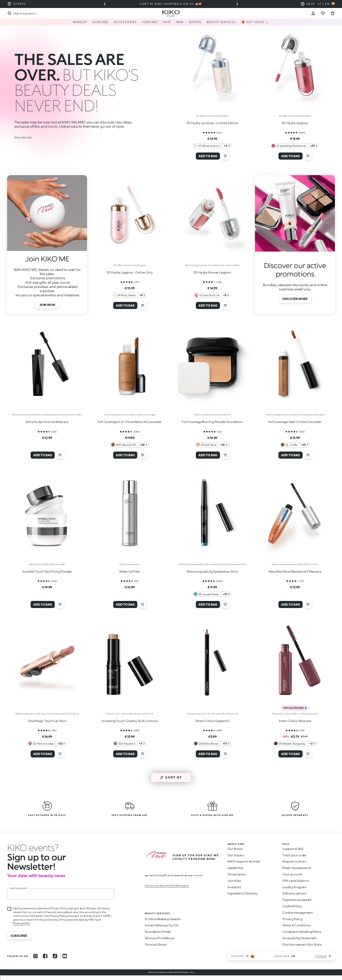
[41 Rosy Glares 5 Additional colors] (130, 295)
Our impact (236, 855)
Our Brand (235, 849)
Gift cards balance (296, 881)
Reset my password (296, 868)
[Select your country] (327, 4)
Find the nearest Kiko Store (302, 944)
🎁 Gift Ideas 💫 (255, 22)
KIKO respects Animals (244, 861)
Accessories (125, 22)
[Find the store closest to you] (17, 4)
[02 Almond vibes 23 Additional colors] (47, 744)
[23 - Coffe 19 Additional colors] (295, 445)
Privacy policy (21, 923)
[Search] (22, 13)
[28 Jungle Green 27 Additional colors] (212, 594)
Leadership (235, 868)
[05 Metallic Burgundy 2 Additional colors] (295, 744)
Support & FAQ (293, 849)
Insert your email (18, 888)
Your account (292, 874)
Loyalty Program (294, 887)
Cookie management (298, 913)
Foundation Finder (158, 932)
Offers (195, 22)
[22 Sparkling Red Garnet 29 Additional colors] (295, 146)
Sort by (171, 777)
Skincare (100, 22)
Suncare (150, 22)
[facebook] (45, 956)
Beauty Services (221, 22)
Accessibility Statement (300, 938)
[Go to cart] (333, 13)
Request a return (295, 861)
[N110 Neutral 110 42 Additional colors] (130, 445)
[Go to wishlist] (323, 13)
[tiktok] (55, 956)
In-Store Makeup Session (163, 919)
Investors (234, 887)
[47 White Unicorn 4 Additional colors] (212, 146)
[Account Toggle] (313, 13)
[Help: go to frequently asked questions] (308, 4)
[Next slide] (237, 4)
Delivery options (294, 893)
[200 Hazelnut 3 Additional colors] (130, 744)
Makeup (80, 22)
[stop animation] (33, 847)
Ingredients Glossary (243, 893)
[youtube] (65, 956)
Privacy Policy (292, 919)
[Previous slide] (105, 4)
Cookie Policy (292, 906)
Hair (167, 22)
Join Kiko (234, 881)
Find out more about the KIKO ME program (167, 886)
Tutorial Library (156, 944)
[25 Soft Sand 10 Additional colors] (212, 445)
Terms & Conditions (296, 925)
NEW (180, 22)
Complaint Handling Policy (302, 932)
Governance (236, 874)
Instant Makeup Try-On (162, 925)
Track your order (294, 855)
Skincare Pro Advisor (160, 938)
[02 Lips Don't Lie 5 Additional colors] (212, 295)
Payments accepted (297, 900)
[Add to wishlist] (225, 156)
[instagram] (35, 956)
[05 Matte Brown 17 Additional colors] (212, 744)
